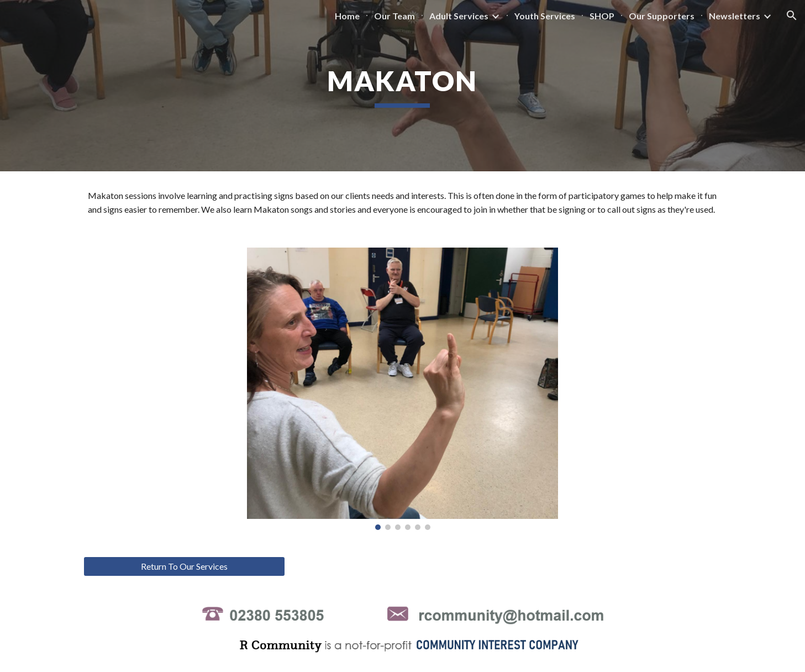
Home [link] (347, 16)
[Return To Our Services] (184, 566)
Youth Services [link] (545, 16)
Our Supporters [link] (662, 16)
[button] (792, 15)
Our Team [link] (394, 16)
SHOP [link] (602, 16)
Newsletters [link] (735, 16)
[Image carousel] (402, 389)
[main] (403, 86)
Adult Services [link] (459, 16)
